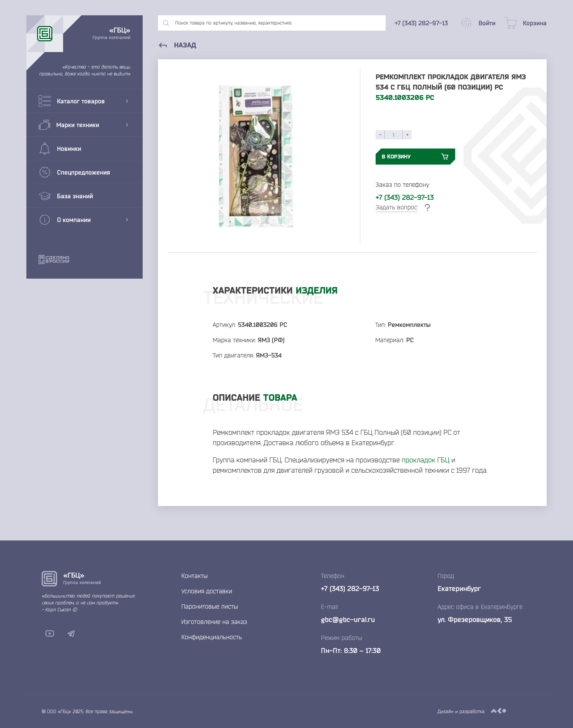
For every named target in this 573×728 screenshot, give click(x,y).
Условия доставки (207, 591)
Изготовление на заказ (214, 622)
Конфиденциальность (212, 637)
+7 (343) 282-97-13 (405, 197)
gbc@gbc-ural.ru (348, 619)
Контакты (195, 576)
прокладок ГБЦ (426, 460)
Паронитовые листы (210, 606)
